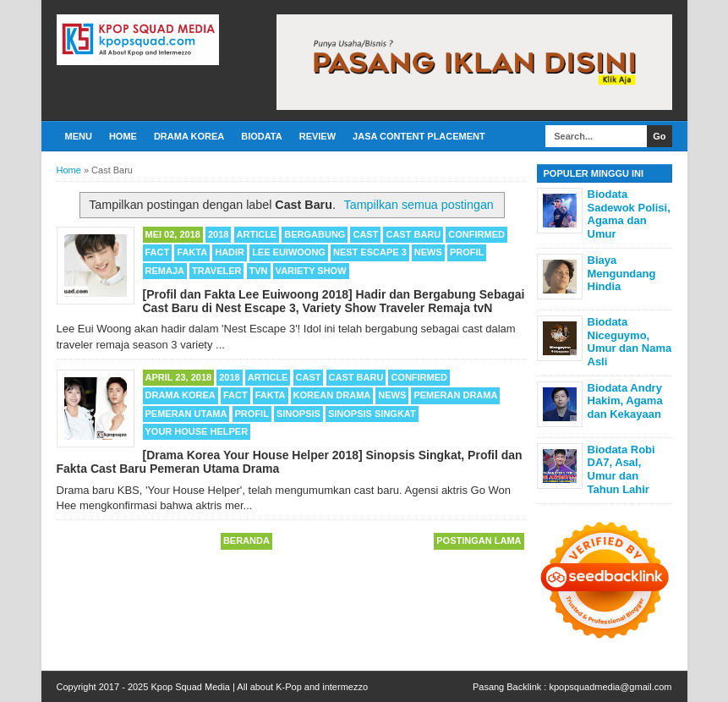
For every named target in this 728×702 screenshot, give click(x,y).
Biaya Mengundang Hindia (622, 273)
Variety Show (311, 271)
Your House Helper (197, 431)
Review (317, 136)
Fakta (192, 252)
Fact (158, 252)
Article (257, 234)
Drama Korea (189, 136)
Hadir (230, 252)
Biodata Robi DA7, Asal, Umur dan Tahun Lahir (621, 469)
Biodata (261, 136)
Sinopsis (298, 414)
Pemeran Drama (455, 395)
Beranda (246, 540)
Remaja (165, 271)
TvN (259, 271)
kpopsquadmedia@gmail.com (610, 687)
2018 (218, 234)
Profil (467, 252)
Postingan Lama (479, 540)
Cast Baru (413, 234)
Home (123, 136)
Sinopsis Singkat (372, 414)
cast (365, 234)
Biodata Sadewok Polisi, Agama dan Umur (629, 214)
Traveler (216, 271)
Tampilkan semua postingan (419, 205)
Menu (79, 136)
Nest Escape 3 (370, 252)
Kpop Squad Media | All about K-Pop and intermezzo (259, 687)
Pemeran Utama (186, 414)
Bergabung (315, 234)
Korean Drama (332, 395)
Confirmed (476, 234)
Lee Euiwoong (289, 252)
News (428, 252)
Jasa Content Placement (419, 136)
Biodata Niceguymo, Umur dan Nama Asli (630, 342)
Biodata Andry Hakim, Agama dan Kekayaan (625, 401)
